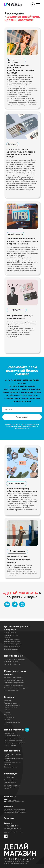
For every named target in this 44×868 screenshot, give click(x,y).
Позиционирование (11, 703)
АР (5, 665)
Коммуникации (9, 717)
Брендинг (12, 144)
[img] (22, 42)
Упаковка (7, 720)
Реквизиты (10, 797)
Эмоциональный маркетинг (13, 678)
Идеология (8, 701)
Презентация (9, 818)
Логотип (7, 712)
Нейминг (7, 710)
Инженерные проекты (11, 662)
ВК (20, 665)
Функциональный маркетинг (14, 680)
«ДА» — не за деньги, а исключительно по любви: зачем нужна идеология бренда (21, 153)
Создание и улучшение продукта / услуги (12, 706)
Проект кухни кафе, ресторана (15, 659)
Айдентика (8, 715)
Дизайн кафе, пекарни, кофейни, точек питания (12, 641)
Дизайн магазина (16, 234)
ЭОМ (10, 665)
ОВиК (15, 665)
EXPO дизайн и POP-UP (12, 647)
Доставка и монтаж (11, 767)
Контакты (8, 823)
